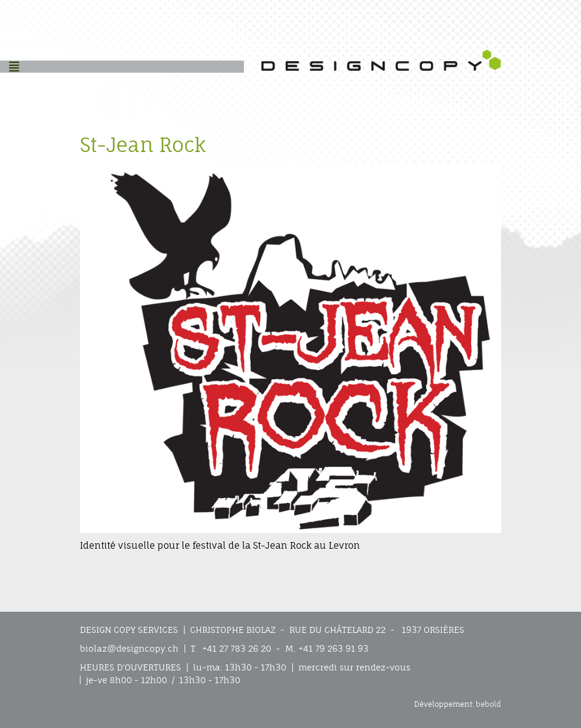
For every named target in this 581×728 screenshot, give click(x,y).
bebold (488, 704)
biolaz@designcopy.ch (129, 649)
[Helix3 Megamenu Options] (14, 67)
